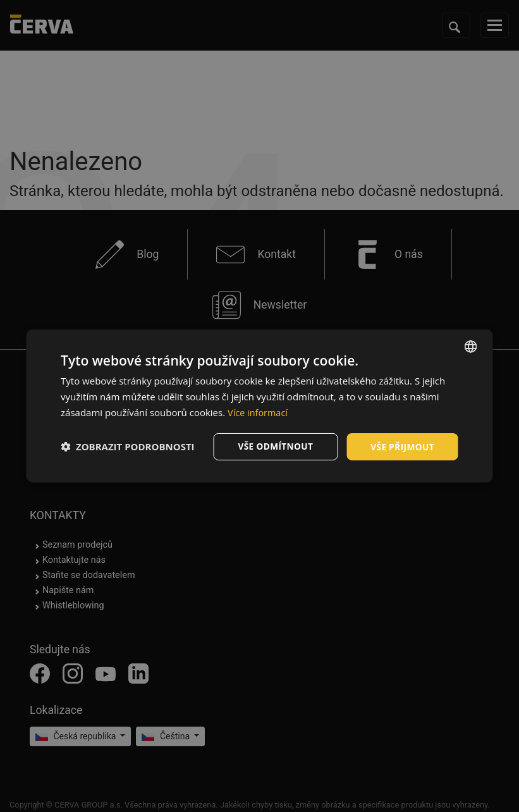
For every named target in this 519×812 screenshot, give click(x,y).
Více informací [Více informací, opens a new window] (259, 412)
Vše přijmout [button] (402, 446)
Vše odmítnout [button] (272, 446)
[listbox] (471, 346)
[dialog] (259, 406)
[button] (128, 446)
